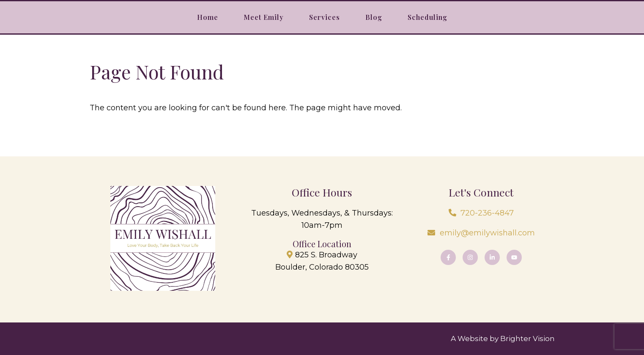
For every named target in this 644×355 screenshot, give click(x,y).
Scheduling (428, 17)
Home (208, 17)
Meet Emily (264, 17)
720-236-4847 (487, 213)
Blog (374, 17)
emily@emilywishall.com (487, 233)
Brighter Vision (528, 339)
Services (325, 17)
